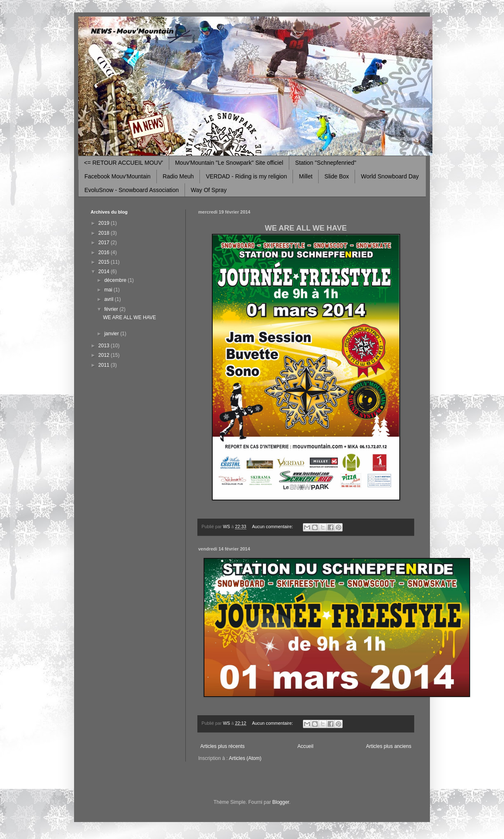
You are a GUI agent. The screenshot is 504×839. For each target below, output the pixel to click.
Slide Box (337, 176)
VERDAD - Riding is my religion (246, 176)
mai (109, 290)
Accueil (306, 746)
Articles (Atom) (245, 758)
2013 (105, 346)
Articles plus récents (222, 746)
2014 (105, 272)
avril (109, 299)
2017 (105, 243)
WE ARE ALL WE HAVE (130, 317)
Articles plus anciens (389, 746)
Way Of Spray (209, 190)
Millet (306, 176)
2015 (105, 262)
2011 (105, 365)
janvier (112, 334)
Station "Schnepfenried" (326, 163)
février (112, 309)
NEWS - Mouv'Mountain (132, 31)
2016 (105, 252)
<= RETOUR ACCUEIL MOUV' (124, 163)
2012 (105, 355)
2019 (105, 223)
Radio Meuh (178, 176)
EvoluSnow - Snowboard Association (132, 190)
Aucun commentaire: (273, 526)
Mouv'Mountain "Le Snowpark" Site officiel (229, 163)
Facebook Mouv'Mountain (118, 176)
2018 (105, 233)
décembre (116, 280)
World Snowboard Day (390, 176)
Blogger (281, 802)
